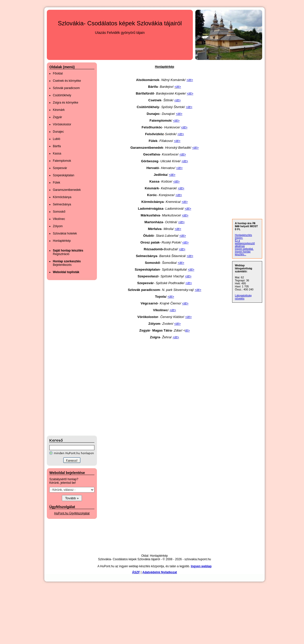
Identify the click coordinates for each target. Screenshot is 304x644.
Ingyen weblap (201, 566)
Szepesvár (60, 168)
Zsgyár (57, 117)
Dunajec (58, 132)
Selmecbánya (62, 204)
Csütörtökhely (62, 95)
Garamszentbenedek (67, 190)
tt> (179, 87)
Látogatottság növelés (243, 297)
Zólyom (58, 226)
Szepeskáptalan (63, 175)
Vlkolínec (59, 219)
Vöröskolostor (62, 124)
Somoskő (59, 212)
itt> (186, 202)
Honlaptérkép (62, 241)
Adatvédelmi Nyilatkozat (160, 572)
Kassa (57, 153)
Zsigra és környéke (65, 103)
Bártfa (57, 146)
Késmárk (59, 110)
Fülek (56, 183)
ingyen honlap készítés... (243, 253)
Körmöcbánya (62, 197)
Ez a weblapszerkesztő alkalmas (245, 243)
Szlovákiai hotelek (65, 233)
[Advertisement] (67, 358)
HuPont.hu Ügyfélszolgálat (72, 513)
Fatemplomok (62, 161)
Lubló (56, 139)
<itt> (181, 134)
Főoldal (58, 73)
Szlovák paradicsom (66, 88)
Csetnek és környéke (67, 81)
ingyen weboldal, (244, 249)
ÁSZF (136, 572)
